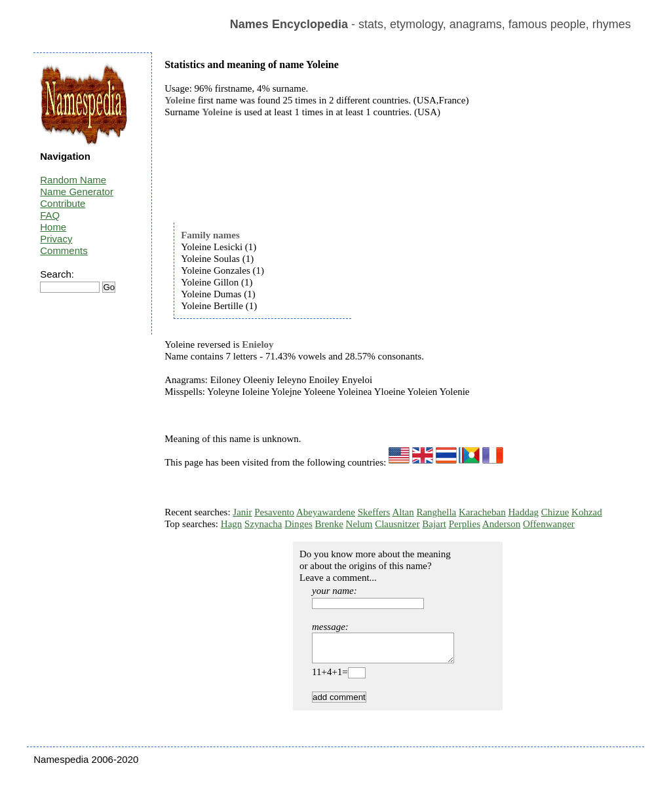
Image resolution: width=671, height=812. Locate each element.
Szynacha (263, 524)
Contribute (63, 203)
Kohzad (587, 512)
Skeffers (374, 512)
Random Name (73, 180)
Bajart (434, 524)
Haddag (523, 512)
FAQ (50, 215)
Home (53, 227)
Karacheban (482, 512)
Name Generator (77, 192)
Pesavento (274, 512)
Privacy (56, 239)
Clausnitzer (397, 524)
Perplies (465, 524)
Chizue (555, 512)
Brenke (329, 524)
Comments (64, 250)
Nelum (359, 524)
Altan (403, 512)
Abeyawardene (326, 512)
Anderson (501, 524)
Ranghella (436, 512)
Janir (242, 512)
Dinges (298, 524)
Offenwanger (549, 524)
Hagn (232, 524)
